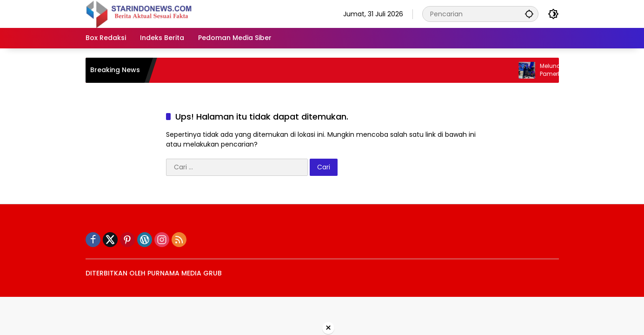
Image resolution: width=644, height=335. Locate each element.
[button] (529, 14)
